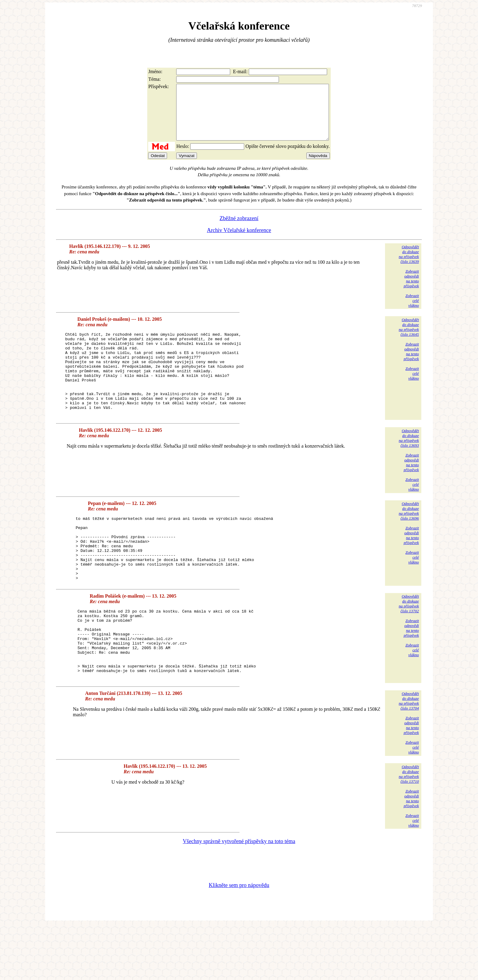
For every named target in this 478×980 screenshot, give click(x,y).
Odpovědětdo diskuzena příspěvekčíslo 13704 (409, 755)
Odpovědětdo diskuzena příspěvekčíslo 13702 (409, 644)
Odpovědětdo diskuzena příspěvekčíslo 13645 (409, 338)
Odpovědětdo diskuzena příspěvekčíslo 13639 (409, 265)
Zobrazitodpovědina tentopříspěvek (411, 290)
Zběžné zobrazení (239, 229)
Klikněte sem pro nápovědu (239, 939)
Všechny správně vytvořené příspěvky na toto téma (239, 895)
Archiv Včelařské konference (239, 241)
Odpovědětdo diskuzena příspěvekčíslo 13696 (409, 538)
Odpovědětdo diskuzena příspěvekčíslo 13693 (409, 465)
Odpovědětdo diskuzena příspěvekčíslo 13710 (409, 828)
